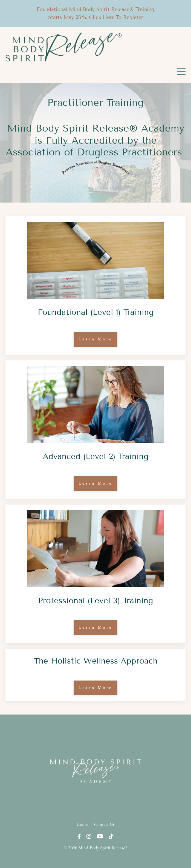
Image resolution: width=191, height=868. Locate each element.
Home (82, 824)
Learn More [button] (96, 339)
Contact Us (104, 824)
